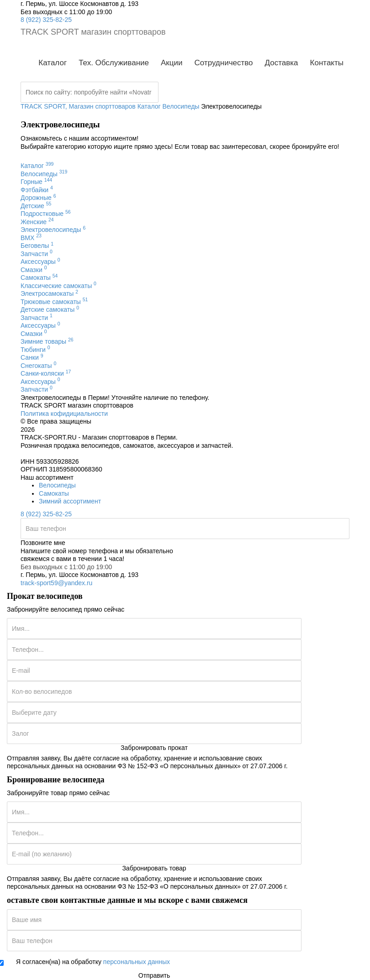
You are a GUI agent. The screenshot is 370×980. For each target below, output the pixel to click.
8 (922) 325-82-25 (46, 20)
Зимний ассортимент (70, 501)
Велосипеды (57, 485)
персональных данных (137, 962)
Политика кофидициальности (64, 414)
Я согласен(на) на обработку (93, 962)
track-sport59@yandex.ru (56, 583)
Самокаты (54, 493)
